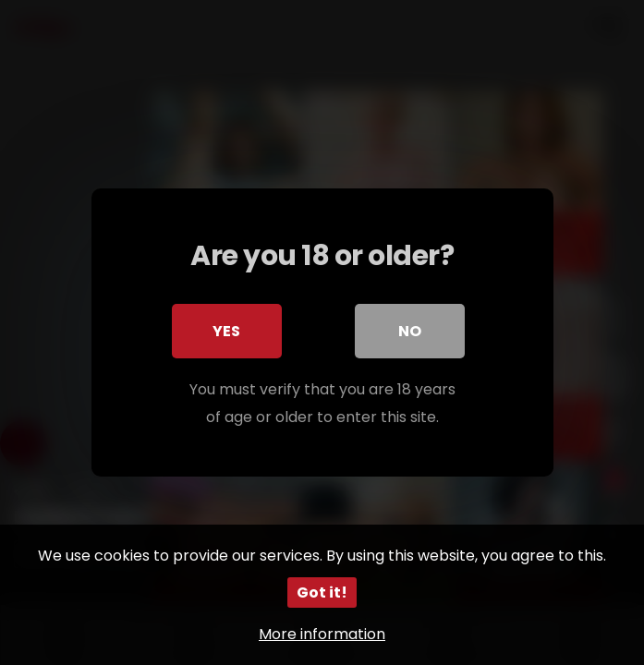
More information (322, 634)
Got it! (322, 592)
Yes (227, 331)
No (410, 331)
